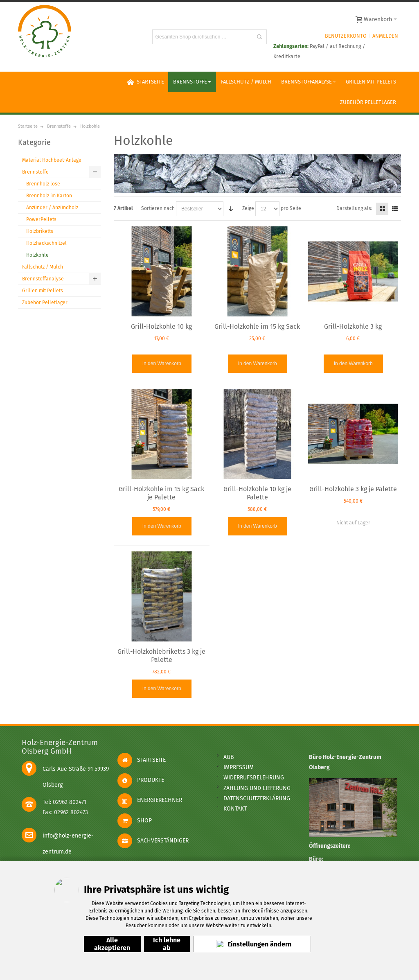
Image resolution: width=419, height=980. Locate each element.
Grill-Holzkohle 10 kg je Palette (257, 493)
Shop (135, 821)
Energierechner (150, 800)
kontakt (235, 809)
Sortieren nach (158, 208)
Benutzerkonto (346, 36)
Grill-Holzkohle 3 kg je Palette (353, 489)
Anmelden (385, 36)
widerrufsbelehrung (254, 778)
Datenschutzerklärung (257, 798)
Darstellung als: (354, 208)
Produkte (141, 780)
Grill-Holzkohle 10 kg (161, 326)
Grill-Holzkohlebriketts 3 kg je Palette (161, 656)
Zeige (248, 208)
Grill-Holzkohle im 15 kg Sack (257, 326)
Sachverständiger (153, 841)
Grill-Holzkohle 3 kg (353, 326)
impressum (239, 767)
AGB (229, 757)
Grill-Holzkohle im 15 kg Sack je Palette (161, 493)
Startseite (142, 760)
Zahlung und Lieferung (257, 788)
